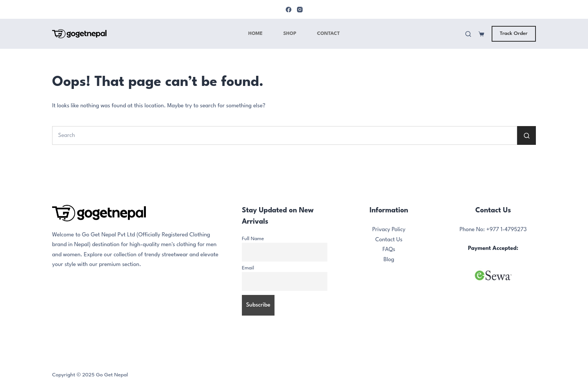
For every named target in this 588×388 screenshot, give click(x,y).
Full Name (253, 239)
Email (248, 268)
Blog (389, 260)
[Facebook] (289, 10)
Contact (328, 34)
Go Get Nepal (112, 375)
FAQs (389, 250)
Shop (290, 34)
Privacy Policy (389, 230)
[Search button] (526, 135)
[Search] (468, 34)
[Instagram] (300, 10)
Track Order (514, 33)
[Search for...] (285, 135)
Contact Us (389, 240)
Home (255, 34)
